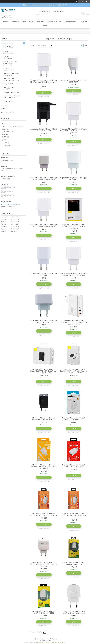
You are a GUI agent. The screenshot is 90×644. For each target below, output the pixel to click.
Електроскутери (8, 101)
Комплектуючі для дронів (8, 88)
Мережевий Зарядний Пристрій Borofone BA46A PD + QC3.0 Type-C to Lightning (44, 564)
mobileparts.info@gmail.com (12, 204)
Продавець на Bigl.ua (45, 641)
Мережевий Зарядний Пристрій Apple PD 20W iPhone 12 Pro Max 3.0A (44, 226)
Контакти (40, 22)
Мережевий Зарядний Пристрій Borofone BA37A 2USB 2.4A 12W (74, 419)
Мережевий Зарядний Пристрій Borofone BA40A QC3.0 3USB (74, 466)
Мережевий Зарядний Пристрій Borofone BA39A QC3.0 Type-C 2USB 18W (74, 515)
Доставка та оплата (54, 22)
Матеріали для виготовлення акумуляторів (12, 97)
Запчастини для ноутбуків (8, 57)
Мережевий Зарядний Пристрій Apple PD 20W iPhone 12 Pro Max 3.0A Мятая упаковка (44, 82)
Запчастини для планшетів (8, 52)
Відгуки (84, 22)
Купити (44, 93)
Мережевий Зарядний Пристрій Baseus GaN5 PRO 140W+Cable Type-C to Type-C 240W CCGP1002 (44, 371)
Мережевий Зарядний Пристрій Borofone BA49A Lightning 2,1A (74, 612)
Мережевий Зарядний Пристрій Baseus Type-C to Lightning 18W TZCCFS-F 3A (74, 227)
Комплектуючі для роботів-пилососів (11, 74)
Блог (45, 26)
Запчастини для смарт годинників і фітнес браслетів (10, 63)
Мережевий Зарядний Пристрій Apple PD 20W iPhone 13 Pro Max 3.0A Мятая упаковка (74, 131)
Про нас (31, 22)
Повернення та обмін (71, 22)
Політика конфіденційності (59, 642)
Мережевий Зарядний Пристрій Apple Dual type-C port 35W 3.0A (44, 321)
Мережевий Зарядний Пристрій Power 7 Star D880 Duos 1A (44, 130)
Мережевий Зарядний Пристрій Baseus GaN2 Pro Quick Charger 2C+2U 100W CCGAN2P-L (74, 322)
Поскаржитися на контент (43, 642)
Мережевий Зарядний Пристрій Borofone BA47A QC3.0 (74, 563)
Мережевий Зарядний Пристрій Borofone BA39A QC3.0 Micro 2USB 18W (44, 515)
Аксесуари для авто (9, 92)
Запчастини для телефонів (8, 47)
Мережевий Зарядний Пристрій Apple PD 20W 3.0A (74, 179)
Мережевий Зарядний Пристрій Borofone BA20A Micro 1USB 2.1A (44, 419)
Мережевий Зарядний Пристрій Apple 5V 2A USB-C (44, 274)
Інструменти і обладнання (7, 69)
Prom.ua (54, 639)
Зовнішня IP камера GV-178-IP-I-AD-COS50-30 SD (74, 81)
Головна (7, 22)
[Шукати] (67, 15)
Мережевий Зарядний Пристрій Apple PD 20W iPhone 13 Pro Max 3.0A (74, 274)
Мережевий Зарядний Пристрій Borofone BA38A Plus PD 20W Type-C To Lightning (44, 467)
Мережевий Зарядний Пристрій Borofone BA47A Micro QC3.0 (44, 612)
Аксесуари (6, 84)
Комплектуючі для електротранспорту (9, 79)
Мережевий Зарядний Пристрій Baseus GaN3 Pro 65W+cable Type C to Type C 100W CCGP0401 (74, 371)
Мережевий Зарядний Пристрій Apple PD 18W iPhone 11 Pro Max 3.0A (44, 179)
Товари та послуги (19, 22)
